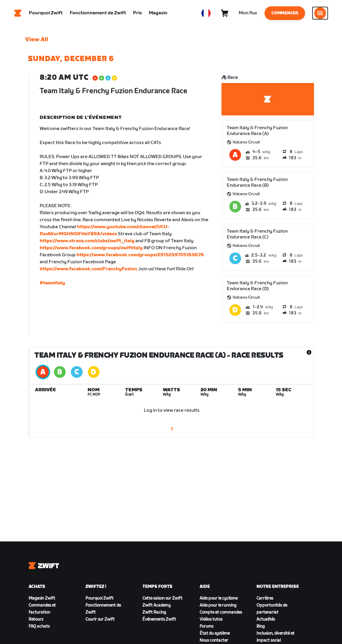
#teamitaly (52, 283)
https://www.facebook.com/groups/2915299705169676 (140, 255)
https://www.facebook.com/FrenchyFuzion (88, 269)
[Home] (18, 13)
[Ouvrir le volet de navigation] (320, 13)
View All (37, 39)
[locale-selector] (206, 13)
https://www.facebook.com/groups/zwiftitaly (91, 248)
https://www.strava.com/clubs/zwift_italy (87, 241)
